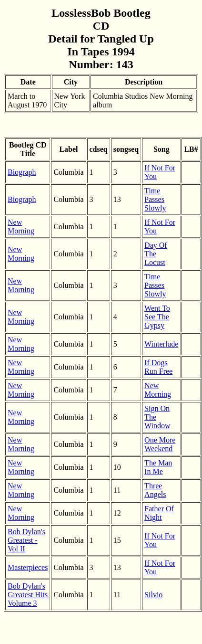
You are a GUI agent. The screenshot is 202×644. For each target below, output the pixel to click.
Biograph (22, 172)
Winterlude (161, 344)
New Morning (21, 227)
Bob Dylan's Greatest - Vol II (26, 540)
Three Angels (155, 490)
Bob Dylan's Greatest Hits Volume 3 (28, 595)
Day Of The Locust (156, 254)
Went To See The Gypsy (157, 317)
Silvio (153, 595)
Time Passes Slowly (155, 199)
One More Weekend (160, 444)
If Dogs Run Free (158, 367)
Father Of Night (159, 513)
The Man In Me (158, 467)
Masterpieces (28, 567)
